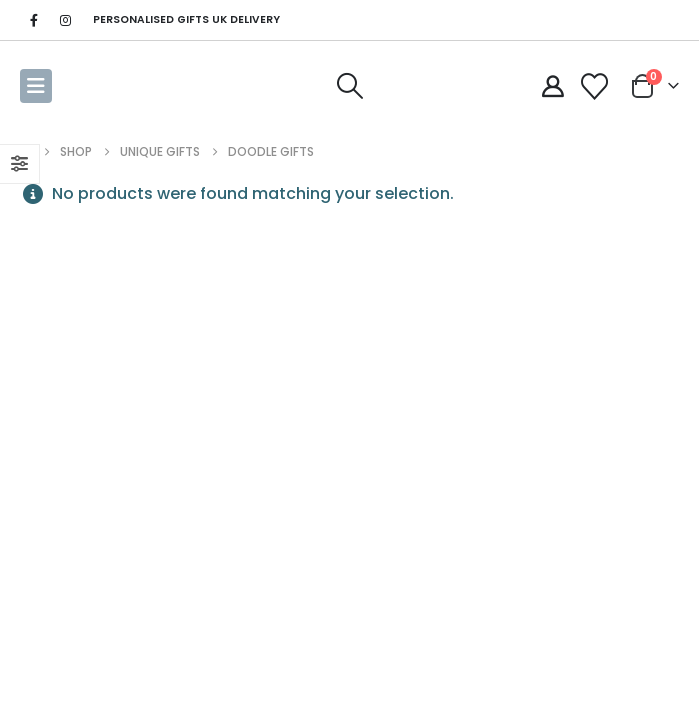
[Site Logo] (102, 86)
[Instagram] (65, 20)
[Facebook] (34, 20)
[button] (36, 86)
